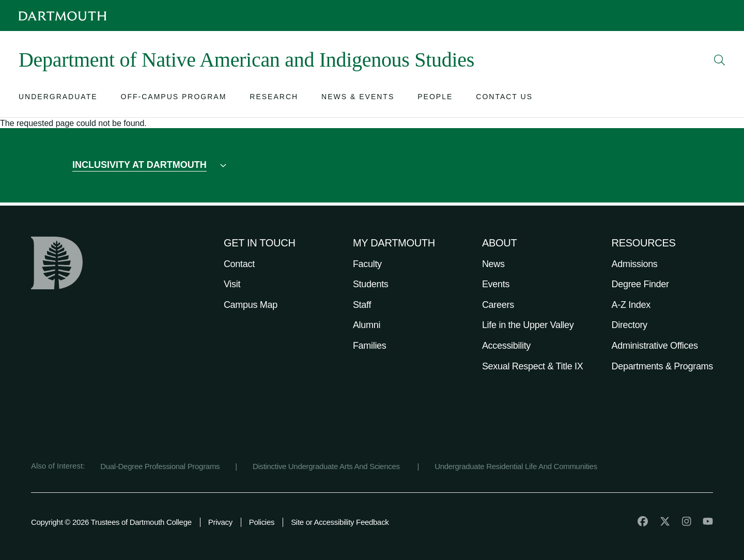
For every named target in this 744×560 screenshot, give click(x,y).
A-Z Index (631, 305)
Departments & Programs (662, 366)
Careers (498, 305)
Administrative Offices (655, 346)
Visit (232, 284)
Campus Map (251, 305)
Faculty (367, 264)
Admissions (635, 264)
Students (371, 284)
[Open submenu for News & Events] (358, 99)
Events (496, 284)
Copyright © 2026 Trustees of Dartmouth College (111, 522)
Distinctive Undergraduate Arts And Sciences (327, 466)
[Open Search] (720, 60)
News (493, 264)
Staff (362, 305)
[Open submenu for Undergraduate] (58, 99)
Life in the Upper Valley (528, 325)
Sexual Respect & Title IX (533, 366)
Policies (262, 522)
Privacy (220, 522)
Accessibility (506, 346)
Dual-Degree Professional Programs (160, 466)
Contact (239, 264)
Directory (630, 325)
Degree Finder (640, 284)
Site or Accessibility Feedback (340, 522)
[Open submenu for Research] (274, 99)
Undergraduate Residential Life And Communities (516, 466)
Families (370, 346)
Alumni (367, 325)
